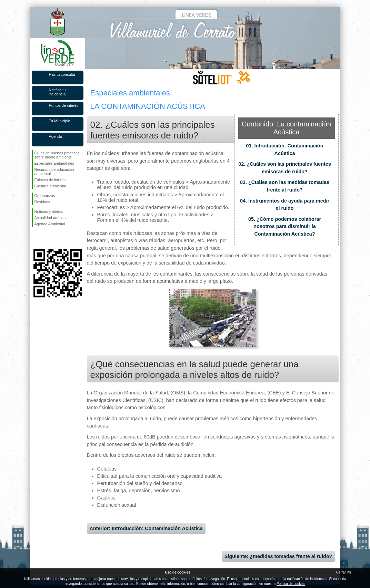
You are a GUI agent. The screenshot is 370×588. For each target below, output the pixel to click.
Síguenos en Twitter (47, 238)
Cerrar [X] (344, 572)
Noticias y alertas (49, 212)
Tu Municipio (60, 121)
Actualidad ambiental (52, 218)
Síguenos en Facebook (36, 238)
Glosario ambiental (50, 186)
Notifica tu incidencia (57, 92)
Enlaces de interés (50, 180)
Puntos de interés (64, 105)
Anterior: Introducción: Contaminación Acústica (146, 528)
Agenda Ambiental (50, 224)
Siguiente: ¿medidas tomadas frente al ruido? (278, 556)
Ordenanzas (45, 196)
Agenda (56, 136)
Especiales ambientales (54, 163)
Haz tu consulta (62, 74)
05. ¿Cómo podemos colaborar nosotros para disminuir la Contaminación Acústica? (285, 226)
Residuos (42, 202)
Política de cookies (291, 584)
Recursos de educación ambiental (54, 172)
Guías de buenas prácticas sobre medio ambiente (57, 155)
